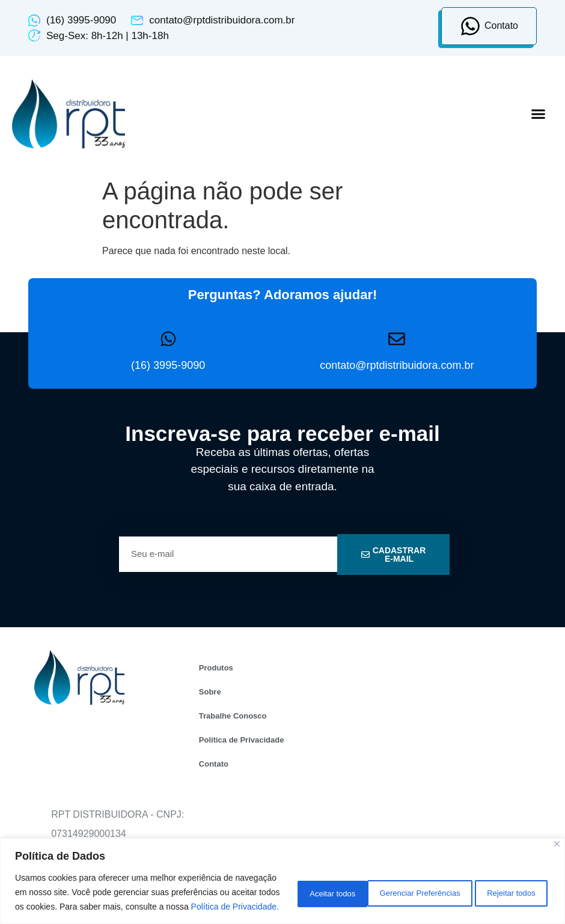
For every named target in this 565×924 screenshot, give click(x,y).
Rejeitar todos (418, 885)
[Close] (557, 829)
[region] (282, 874)
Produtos (216, 668)
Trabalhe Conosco (233, 716)
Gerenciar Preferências (309, 885)
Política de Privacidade (242, 740)
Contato (214, 764)
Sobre (210, 692)
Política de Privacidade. (124, 907)
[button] (538, 114)
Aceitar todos (508, 885)
